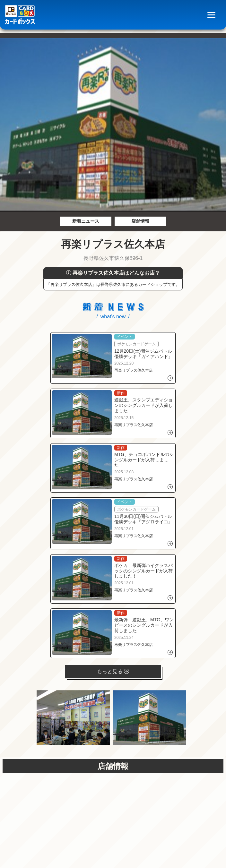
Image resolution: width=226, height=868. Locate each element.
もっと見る (113, 671)
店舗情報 (140, 221)
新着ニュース (86, 221)
